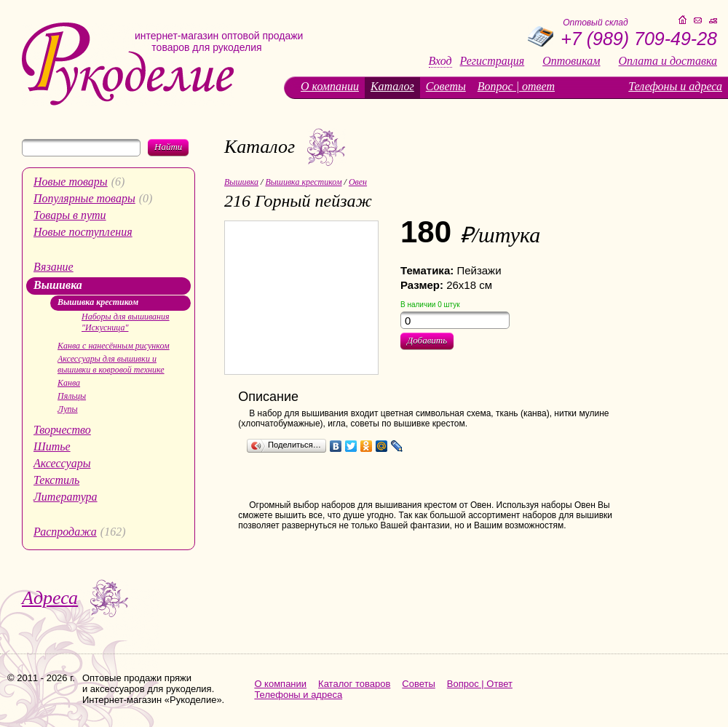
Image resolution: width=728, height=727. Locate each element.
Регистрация (492, 61)
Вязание (54, 267)
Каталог (392, 86)
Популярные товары (84, 198)
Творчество (62, 430)
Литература (66, 497)
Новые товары (71, 182)
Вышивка (58, 285)
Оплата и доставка (668, 61)
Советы (446, 86)
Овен (358, 182)
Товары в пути (70, 215)
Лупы (68, 409)
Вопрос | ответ (516, 86)
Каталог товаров (354, 684)
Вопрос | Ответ (480, 684)
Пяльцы (72, 396)
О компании (330, 86)
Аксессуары (62, 463)
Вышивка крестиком (98, 302)
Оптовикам (571, 61)
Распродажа (65, 532)
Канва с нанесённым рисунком (114, 346)
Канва (69, 383)
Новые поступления (83, 232)
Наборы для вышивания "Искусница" (126, 322)
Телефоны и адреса (675, 86)
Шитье (52, 446)
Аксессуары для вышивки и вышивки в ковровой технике (111, 364)
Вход (440, 61)
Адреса (50, 598)
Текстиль (56, 480)
